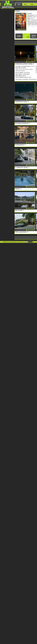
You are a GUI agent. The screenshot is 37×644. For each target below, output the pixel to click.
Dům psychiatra (21, 232)
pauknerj (26, 77)
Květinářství (20, 145)
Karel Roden (33, 21)
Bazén (18, 189)
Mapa (32, 4)
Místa (25, 4)
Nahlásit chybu (6, 242)
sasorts (24, 76)
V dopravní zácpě (22, 167)
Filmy (19, 4)
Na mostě (19, 210)
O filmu (19, 36)
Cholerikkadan (26, 74)
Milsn (30, 77)
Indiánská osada (21, 102)
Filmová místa (26, 36)
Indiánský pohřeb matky (24, 64)
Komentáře (25, 79)
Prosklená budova (22, 123)
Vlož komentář (32, 79)
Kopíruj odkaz (19, 79)
